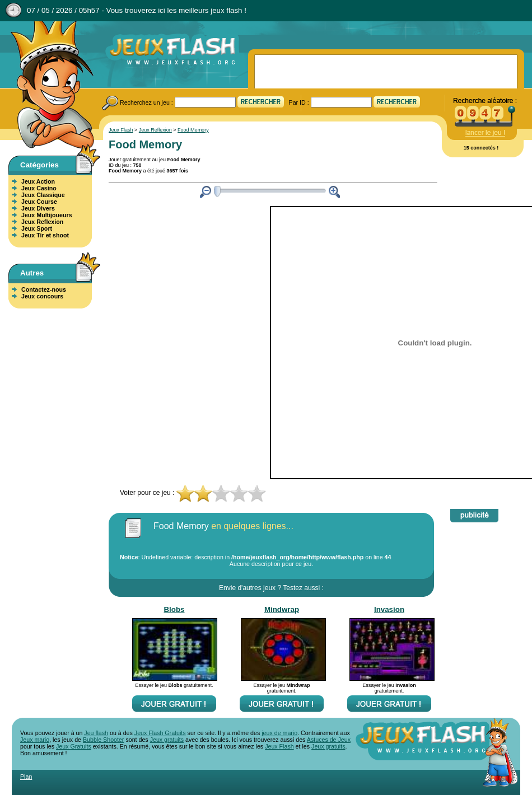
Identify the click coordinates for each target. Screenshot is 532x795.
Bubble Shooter (103, 740)
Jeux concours (42, 296)
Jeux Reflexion (42, 222)
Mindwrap (282, 609)
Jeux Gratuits (74, 746)
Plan (26, 777)
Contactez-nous (44, 289)
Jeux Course (39, 202)
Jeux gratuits (167, 740)
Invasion (389, 609)
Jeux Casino (39, 188)
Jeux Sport (37, 228)
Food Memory (193, 130)
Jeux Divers (38, 208)
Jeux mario (35, 740)
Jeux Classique (43, 195)
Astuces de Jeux (329, 740)
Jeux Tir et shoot (45, 235)
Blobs (174, 609)
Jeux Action (38, 181)
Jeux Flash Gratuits (160, 733)
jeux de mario (279, 733)
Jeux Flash (48, 86)
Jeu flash (96, 733)
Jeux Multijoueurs (47, 215)
